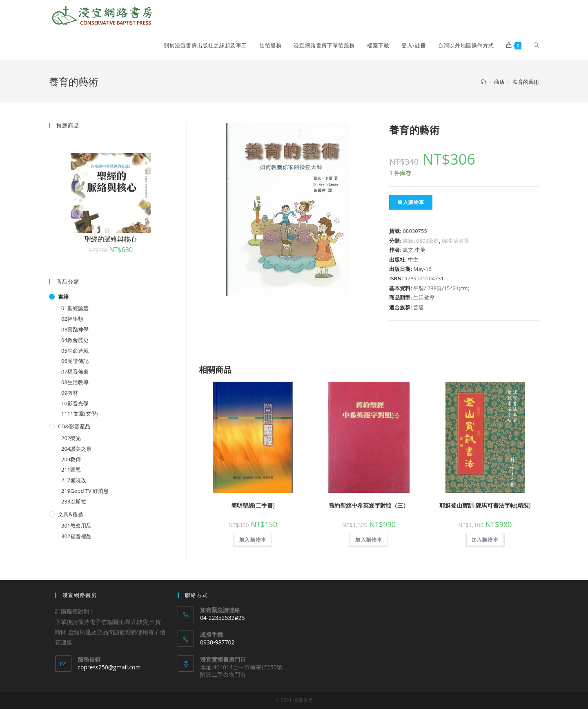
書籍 (408, 241)
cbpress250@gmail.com (109, 667)
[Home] (483, 82)
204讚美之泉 (76, 449)
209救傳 (71, 459)
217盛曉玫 (74, 480)
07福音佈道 (75, 371)
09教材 (70, 393)
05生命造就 (75, 351)
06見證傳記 (75, 361)
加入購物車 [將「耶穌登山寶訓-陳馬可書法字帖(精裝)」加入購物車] (485, 540)
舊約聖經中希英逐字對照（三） (369, 505)
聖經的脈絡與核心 (111, 239)
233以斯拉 (74, 501)
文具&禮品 (70, 514)
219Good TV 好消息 (85, 491)
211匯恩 (71, 470)
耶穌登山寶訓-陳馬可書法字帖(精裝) (485, 505)
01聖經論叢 (75, 308)
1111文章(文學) (79, 414)
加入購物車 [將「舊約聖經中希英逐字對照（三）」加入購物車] (369, 540)
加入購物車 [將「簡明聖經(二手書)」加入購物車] (253, 540)
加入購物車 (411, 202)
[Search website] (536, 45)
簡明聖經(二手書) (253, 505)
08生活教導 (455, 241)
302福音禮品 (76, 536)
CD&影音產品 (74, 426)
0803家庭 (428, 241)
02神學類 (72, 319)
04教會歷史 (75, 340)
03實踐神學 (75, 329)
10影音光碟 (75, 403)
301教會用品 (76, 526)
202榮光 (71, 438)
